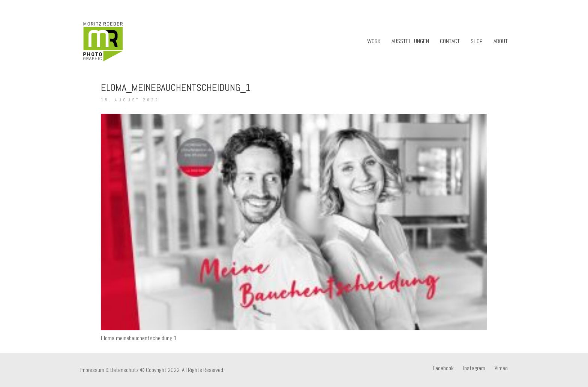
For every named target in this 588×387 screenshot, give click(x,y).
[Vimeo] (501, 368)
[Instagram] (474, 368)
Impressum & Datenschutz (109, 370)
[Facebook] (443, 368)
